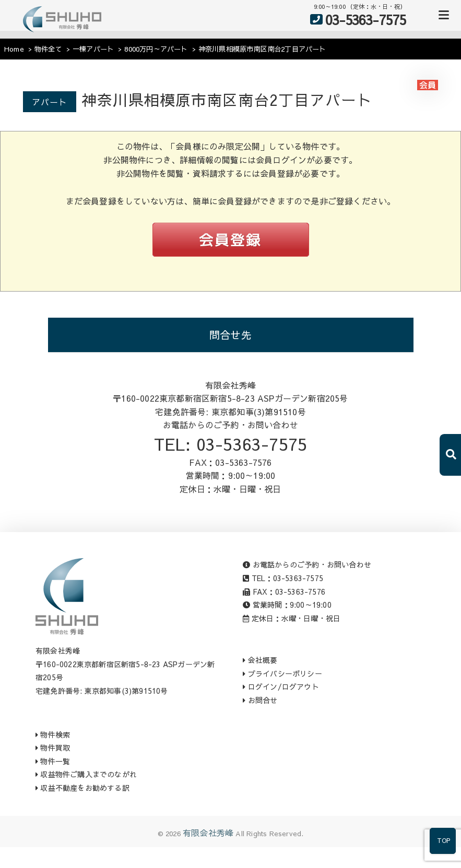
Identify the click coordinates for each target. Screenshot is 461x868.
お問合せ (260, 700)
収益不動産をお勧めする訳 (82, 788)
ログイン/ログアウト (281, 686)
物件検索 (53, 734)
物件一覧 (53, 761)
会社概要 (260, 660)
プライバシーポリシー (282, 673)
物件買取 (53, 748)
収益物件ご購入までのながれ (86, 774)
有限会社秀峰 (208, 833)
